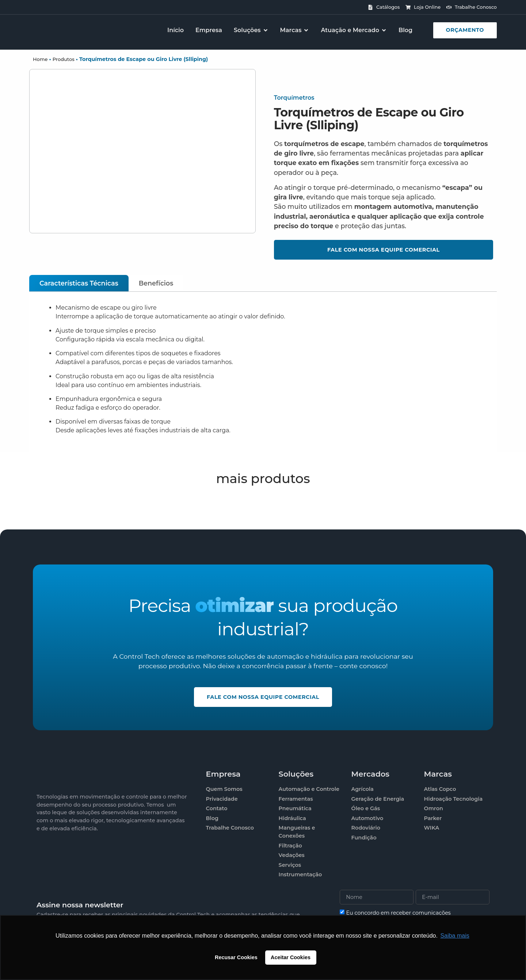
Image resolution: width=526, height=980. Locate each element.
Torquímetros (294, 98)
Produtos (64, 59)
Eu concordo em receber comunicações (399, 913)
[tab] (79, 283)
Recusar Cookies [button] (236, 957)
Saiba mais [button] (455, 936)
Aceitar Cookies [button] (291, 957)
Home (40, 59)
